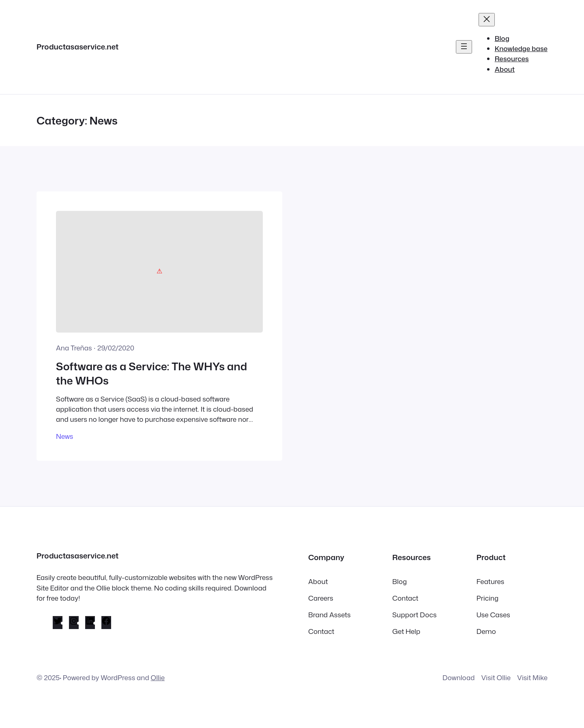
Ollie (158, 678)
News (64, 436)
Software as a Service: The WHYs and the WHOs (151, 373)
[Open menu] (464, 47)
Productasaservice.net (77, 47)
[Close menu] (487, 20)
